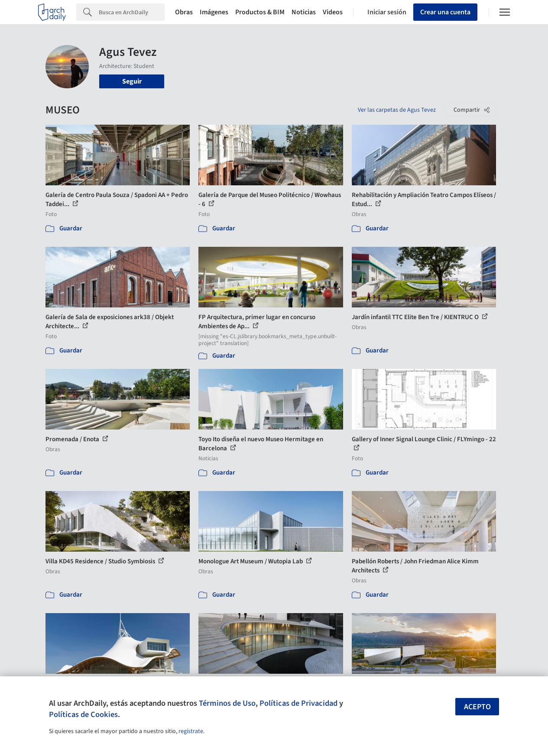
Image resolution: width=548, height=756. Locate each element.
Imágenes (214, 12)
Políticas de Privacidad (298, 703)
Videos (333, 12)
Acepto (477, 707)
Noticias (304, 12)
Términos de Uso (227, 703)
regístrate (191, 731)
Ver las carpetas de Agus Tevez (397, 110)
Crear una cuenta (445, 12)
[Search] (132, 12)
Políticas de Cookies (83, 714)
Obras (184, 12)
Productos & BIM (260, 12)
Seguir (132, 81)
